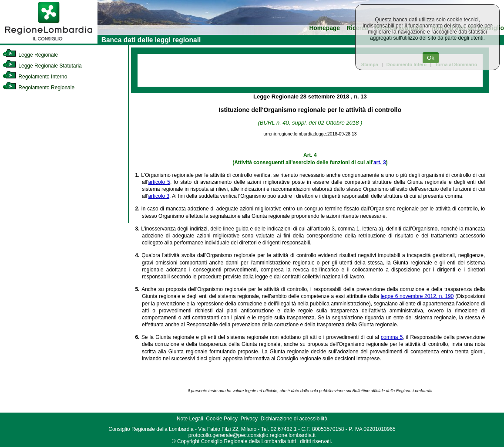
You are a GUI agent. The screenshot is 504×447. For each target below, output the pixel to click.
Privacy (249, 419)
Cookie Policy (222, 419)
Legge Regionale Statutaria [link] (42, 66)
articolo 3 (159, 196)
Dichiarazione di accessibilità (294, 419)
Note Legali (190, 419)
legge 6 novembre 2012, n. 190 (417, 296)
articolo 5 (159, 182)
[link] (49, 42)
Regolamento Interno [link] (35, 77)
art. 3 (380, 163)
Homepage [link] (324, 28)
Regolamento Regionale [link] (39, 88)
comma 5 (392, 337)
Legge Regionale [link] (30, 55)
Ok (431, 58)
